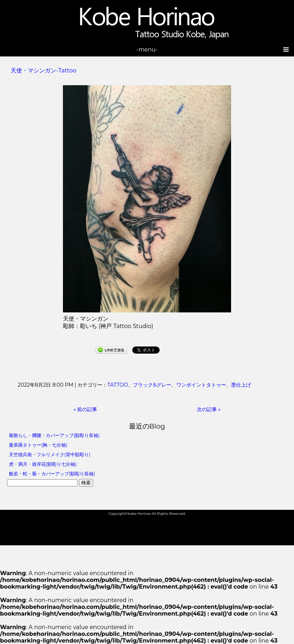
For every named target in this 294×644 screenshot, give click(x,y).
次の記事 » (209, 409)
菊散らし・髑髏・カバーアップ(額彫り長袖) (54, 435)
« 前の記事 (85, 409)
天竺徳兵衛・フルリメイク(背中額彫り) (50, 455)
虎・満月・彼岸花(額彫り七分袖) (43, 464)
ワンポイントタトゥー (201, 385)
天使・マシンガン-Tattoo (44, 70)
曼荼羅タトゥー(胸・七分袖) (38, 445)
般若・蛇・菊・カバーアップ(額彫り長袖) (52, 474)
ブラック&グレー (152, 385)
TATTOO (118, 385)
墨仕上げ (241, 385)
